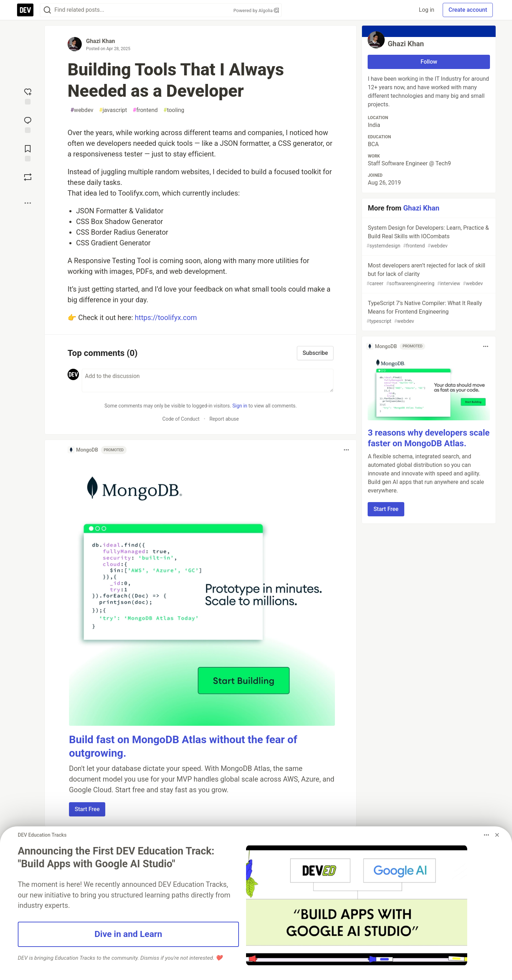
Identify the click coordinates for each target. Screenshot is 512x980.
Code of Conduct (181, 419)
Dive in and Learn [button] (128, 934)
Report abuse (224, 419)
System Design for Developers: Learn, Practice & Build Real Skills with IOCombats (428, 237)
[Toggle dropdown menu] (346, 450)
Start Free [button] (87, 809)
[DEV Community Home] (25, 10)
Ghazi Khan (100, 41)
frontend (145, 110)
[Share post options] (28, 203)
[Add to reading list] (28, 153)
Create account (468, 10)
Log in (426, 10)
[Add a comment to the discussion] (208, 380)
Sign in (240, 406)
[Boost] (28, 177)
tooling (174, 110)
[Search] (47, 10)
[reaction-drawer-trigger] (28, 96)
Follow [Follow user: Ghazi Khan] (429, 62)
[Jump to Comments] (28, 124)
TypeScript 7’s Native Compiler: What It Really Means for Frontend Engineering (428, 312)
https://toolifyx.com (166, 318)
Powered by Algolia (256, 10)
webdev (82, 110)
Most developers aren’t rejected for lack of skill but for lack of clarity (428, 275)
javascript (113, 110)
